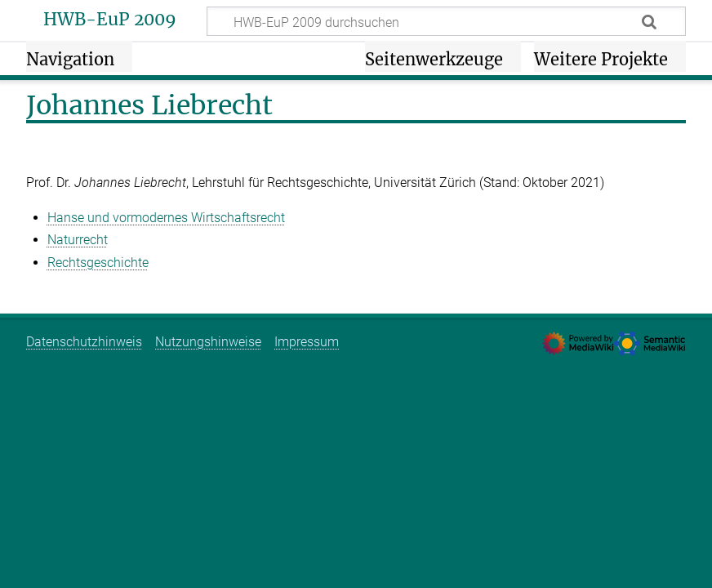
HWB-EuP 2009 (110, 20)
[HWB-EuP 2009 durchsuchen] (446, 21)
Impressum (307, 342)
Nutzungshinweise (208, 342)
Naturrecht (78, 240)
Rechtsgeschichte (98, 263)
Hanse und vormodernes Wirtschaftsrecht (166, 218)
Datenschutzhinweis (84, 342)
